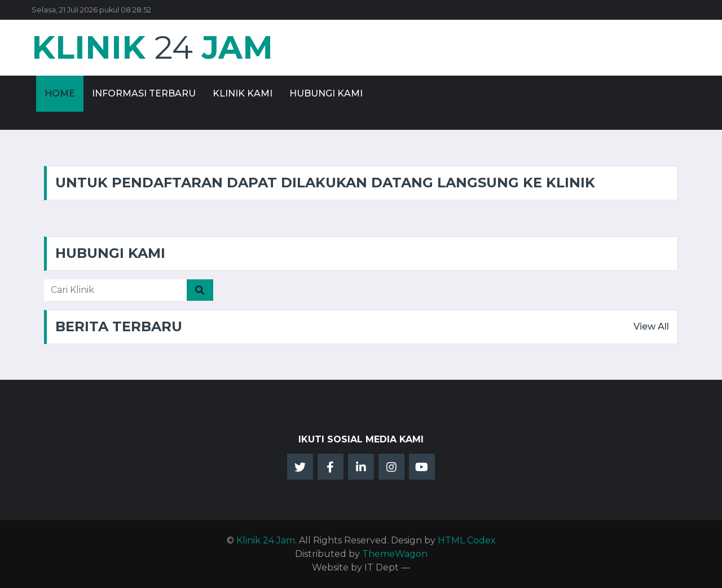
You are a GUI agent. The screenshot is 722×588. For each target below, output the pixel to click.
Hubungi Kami (326, 93)
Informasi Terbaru (144, 93)
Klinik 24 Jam (266, 540)
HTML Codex (467, 540)
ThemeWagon (395, 554)
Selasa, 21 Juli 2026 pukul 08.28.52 (91, 10)
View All (651, 326)
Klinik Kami (243, 93)
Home (60, 93)
